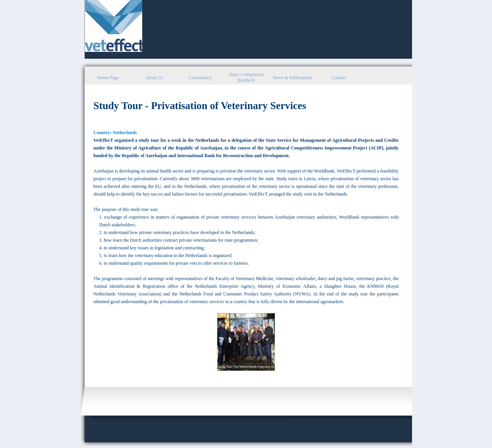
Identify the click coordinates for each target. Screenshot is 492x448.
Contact (338, 78)
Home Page (108, 78)
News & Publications (293, 78)
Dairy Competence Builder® (246, 77)
